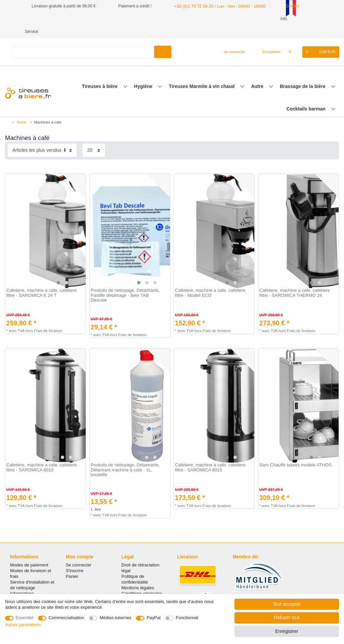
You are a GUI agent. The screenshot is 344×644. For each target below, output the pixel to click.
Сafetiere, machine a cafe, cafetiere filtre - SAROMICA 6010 (42, 455)
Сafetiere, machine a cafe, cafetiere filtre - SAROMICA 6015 (210, 455)
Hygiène (144, 74)
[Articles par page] (94, 137)
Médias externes (115, 618)
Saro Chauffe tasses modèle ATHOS (295, 452)
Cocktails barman (307, 96)
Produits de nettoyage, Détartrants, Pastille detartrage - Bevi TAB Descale (125, 283)
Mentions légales (138, 575)
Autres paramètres (23, 625)
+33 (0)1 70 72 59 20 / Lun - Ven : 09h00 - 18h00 (217, 6)
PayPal (154, 618)
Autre (258, 74)
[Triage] (42, 137)
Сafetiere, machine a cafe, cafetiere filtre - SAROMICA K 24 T (42, 280)
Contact (287, 6)
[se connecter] (232, 39)
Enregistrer (287, 631)
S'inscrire (75, 558)
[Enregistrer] (268, 39)
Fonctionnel (187, 618)
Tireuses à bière (100, 74)
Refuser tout (287, 617)
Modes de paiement (29, 552)
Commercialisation (67, 618)
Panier (72, 564)
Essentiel (25, 618)
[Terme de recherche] (83, 39)
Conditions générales (142, 581)
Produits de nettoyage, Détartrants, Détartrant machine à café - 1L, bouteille (125, 457)
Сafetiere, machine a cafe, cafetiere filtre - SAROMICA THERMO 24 (295, 280)
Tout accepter (287, 604)
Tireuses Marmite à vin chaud (203, 74)
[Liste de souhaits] (293, 39)
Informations (22, 581)
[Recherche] (163, 39)
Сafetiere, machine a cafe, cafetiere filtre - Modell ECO (210, 280)
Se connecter (79, 552)
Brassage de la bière (303, 74)
